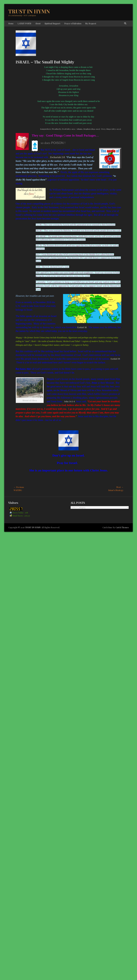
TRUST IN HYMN (29, 11)
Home (11, 23)
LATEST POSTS (24, 23)
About (38, 23)
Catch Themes (122, 527)
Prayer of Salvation (73, 23)
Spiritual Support (53, 23)
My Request (91, 23)
